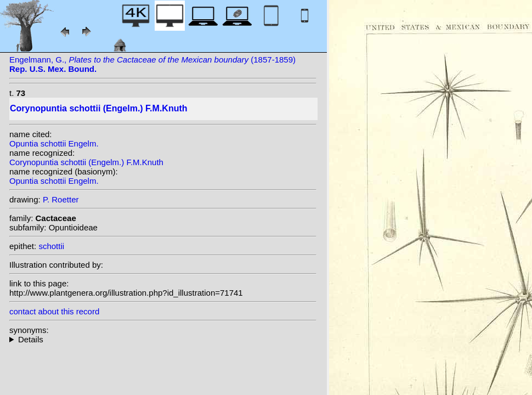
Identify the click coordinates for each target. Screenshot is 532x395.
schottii (51, 246)
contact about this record (54, 311)
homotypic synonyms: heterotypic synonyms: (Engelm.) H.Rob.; (163, 339)
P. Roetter (61, 199)
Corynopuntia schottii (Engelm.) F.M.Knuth (86, 162)
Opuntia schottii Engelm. (54, 143)
